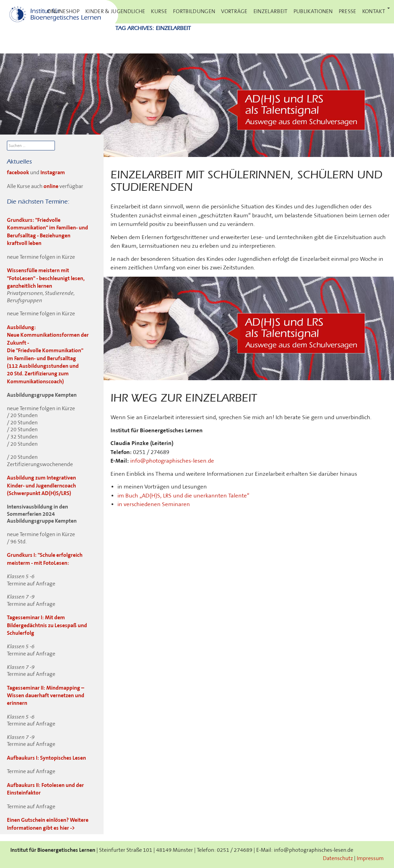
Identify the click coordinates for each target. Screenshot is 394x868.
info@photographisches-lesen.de (172, 461)
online (51, 186)
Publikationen (313, 12)
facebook (18, 173)
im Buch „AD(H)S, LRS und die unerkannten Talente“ (183, 496)
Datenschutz (338, 859)
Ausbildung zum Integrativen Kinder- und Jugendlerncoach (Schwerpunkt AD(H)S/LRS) (41, 486)
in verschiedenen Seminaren (154, 504)
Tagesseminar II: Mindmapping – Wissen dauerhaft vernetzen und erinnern (46, 696)
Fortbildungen (194, 12)
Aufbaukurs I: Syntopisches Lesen (46, 758)
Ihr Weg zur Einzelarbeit (184, 399)
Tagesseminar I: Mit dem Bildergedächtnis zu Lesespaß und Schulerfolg (47, 625)
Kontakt (374, 12)
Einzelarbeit (271, 12)
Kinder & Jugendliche (115, 12)
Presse (348, 12)
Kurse (159, 12)
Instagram (53, 173)
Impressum (370, 859)
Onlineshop (63, 12)
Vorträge (234, 12)
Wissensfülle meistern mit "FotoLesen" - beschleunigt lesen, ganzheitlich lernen (46, 278)
